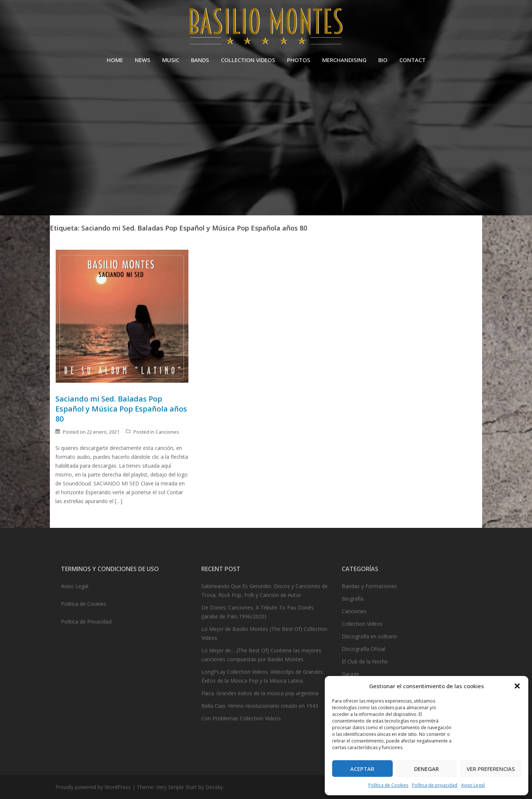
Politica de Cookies (84, 604)
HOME (115, 60)
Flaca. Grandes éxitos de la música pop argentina (260, 693)
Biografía (353, 599)
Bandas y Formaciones (369, 586)
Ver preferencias (491, 769)
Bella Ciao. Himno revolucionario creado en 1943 (260, 706)
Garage (350, 674)
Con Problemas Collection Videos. (242, 718)
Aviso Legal (473, 785)
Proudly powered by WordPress (93, 787)
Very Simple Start (177, 787)
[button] (517, 686)
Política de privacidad (435, 785)
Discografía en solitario (369, 636)
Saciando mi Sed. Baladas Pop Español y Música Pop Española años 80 (121, 409)
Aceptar (362, 769)
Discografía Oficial (364, 649)
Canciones (167, 432)
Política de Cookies (388, 785)
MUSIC (171, 60)
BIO (383, 60)
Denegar (427, 769)
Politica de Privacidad (86, 622)
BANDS (200, 60)
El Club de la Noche (365, 661)
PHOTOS (299, 60)
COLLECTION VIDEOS (248, 60)
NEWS (143, 60)
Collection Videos (362, 624)
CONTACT (412, 60)
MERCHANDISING (344, 60)
